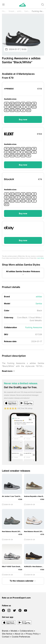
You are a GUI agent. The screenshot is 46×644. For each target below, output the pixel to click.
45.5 (12, 110)
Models (14, 631)
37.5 (18, 103)
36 (7, 103)
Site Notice (7, 634)
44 (29, 107)
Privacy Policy (32, 634)
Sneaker (12, 11)
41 (18, 152)
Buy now (23, 119)
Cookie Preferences (21, 637)
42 (23, 152)
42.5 (18, 107)
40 (7, 107)
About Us (19, 634)
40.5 (12, 107)
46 (18, 110)
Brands (5, 631)
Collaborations (27, 631)
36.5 (12, 103)
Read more (9, 371)
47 (23, 110)
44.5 (34, 107)
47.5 (29, 110)
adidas (20, 11)
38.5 (29, 103)
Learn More (40, 258)
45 (7, 110)
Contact (6, 637)
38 (23, 103)
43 (23, 107)
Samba (27, 11)
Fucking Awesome (34, 327)
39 (34, 103)
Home (5, 11)
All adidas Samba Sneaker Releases (23, 273)
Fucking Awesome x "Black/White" (38, 11)
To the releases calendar (23, 581)
